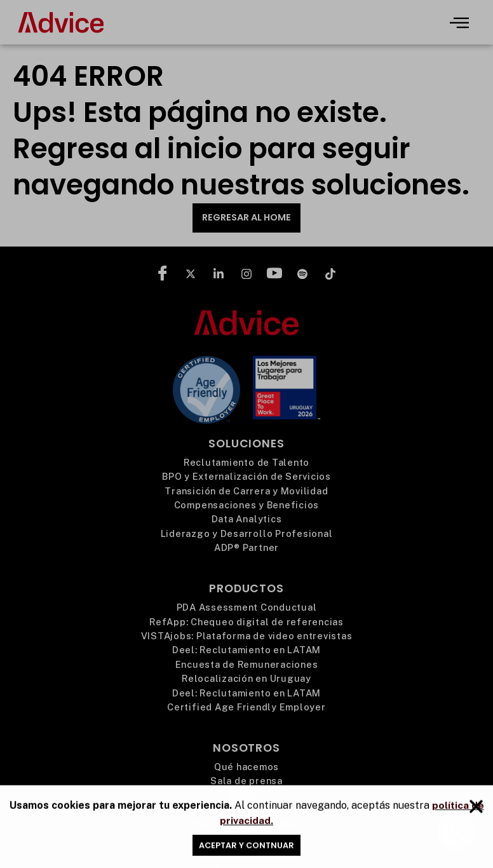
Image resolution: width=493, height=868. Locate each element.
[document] (246, 434)
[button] (476, 812)
